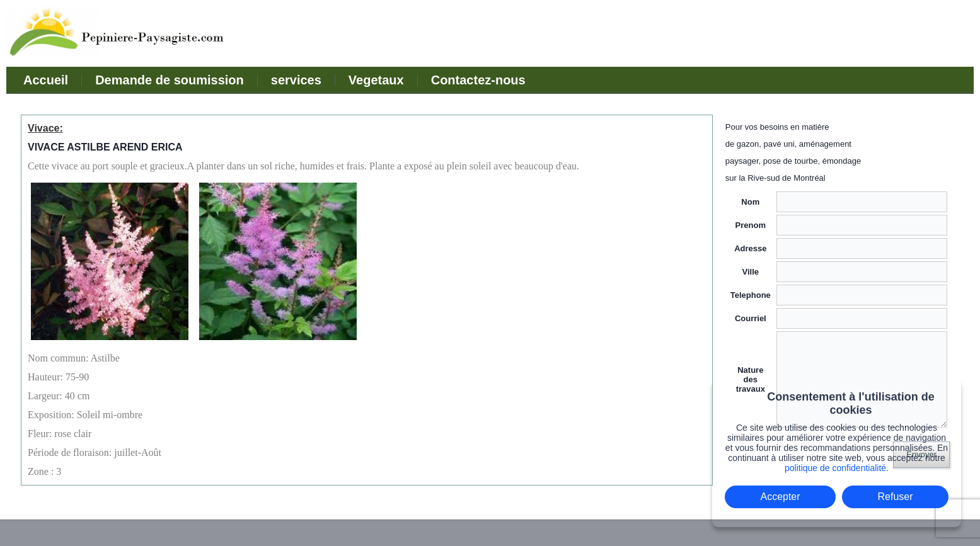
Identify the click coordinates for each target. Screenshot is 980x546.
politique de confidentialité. (837, 468)
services (296, 80)
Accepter (780, 497)
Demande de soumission (170, 80)
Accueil (46, 80)
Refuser (896, 497)
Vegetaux (376, 80)
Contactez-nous (478, 80)
